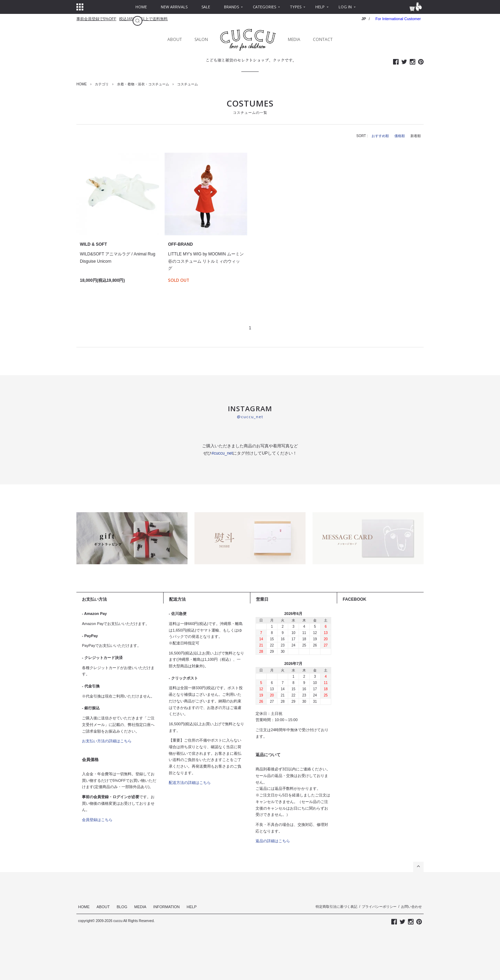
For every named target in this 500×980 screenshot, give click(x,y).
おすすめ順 (380, 136)
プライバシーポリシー (379, 907)
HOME (82, 84)
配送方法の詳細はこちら (190, 783)
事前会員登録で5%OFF (96, 19)
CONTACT (323, 39)
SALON (201, 39)
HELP (192, 907)
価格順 (400, 136)
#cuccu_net (222, 453)
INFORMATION (166, 907)
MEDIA (294, 39)
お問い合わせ (411, 907)
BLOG (122, 907)
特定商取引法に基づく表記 (336, 907)
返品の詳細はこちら (273, 841)
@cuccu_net (250, 417)
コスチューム (187, 84)
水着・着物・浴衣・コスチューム (143, 84)
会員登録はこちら (97, 820)
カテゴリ (102, 84)
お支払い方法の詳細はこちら (107, 741)
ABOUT (175, 39)
